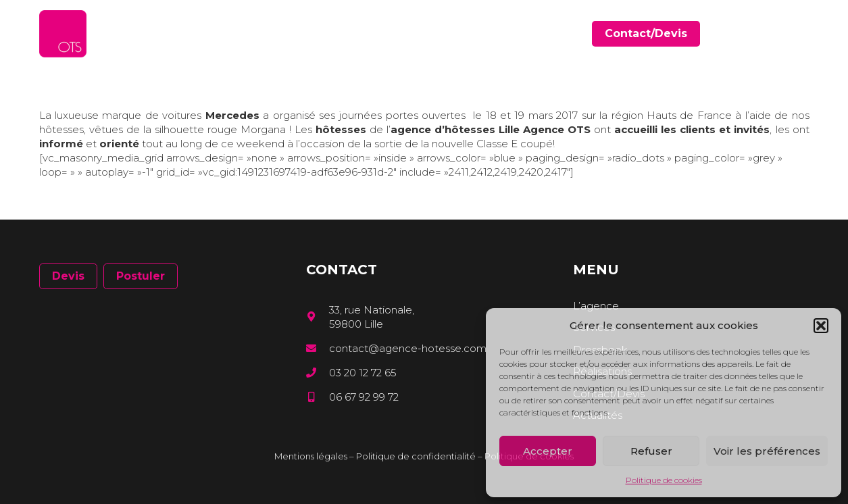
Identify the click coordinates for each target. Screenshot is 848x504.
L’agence (596, 306)
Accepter (548, 451)
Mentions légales (311, 456)
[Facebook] (766, 33)
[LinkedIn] (785, 33)
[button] (821, 326)
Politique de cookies (664, 480)
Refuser (651, 451)
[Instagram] (805, 34)
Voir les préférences (767, 451)
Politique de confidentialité (416, 456)
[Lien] (63, 34)
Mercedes (232, 115)
